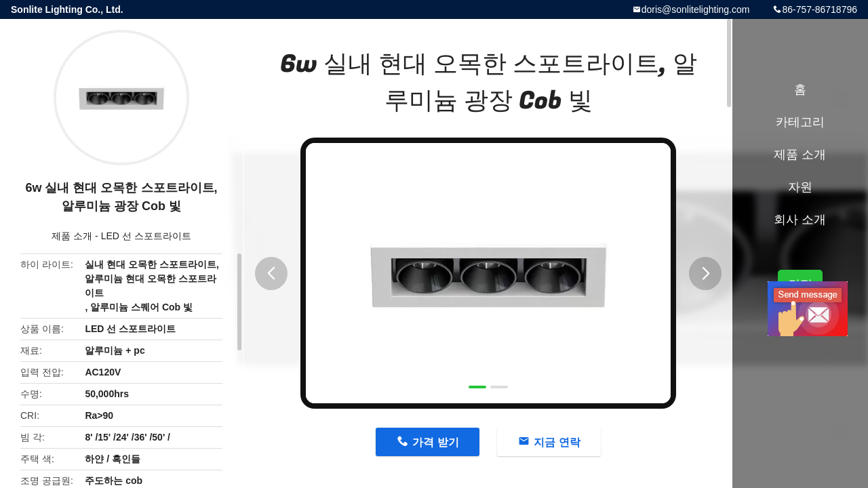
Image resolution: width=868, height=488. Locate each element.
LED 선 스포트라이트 (146, 236)
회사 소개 (800, 220)
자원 (800, 187)
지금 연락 (557, 442)
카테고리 (800, 122)
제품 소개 (72, 236)
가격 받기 (435, 442)
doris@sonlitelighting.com (696, 9)
